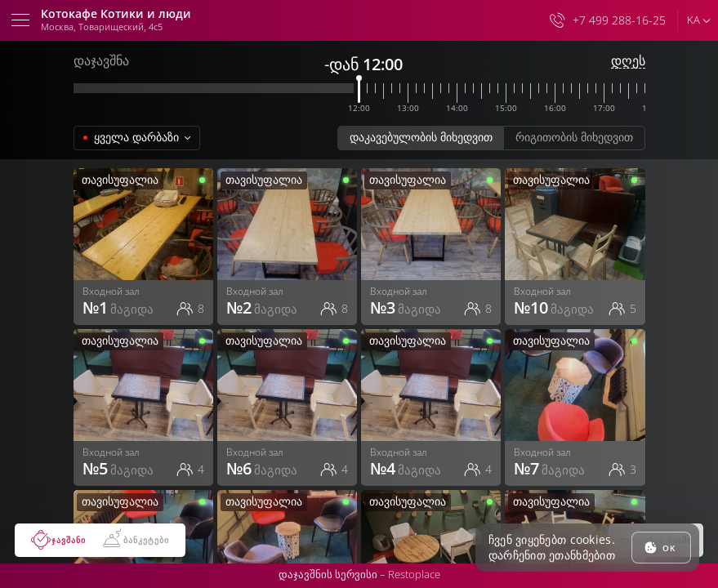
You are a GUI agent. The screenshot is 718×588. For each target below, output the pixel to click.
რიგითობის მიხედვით (574, 137)
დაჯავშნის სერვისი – (359, 574)
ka (693, 20)
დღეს (628, 61)
